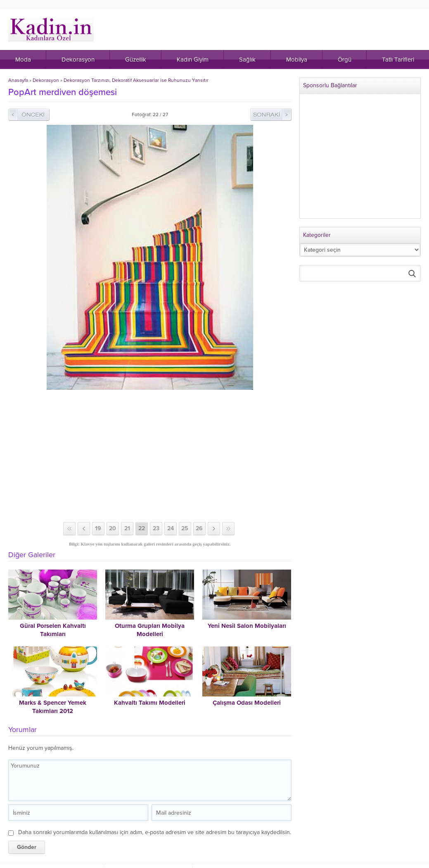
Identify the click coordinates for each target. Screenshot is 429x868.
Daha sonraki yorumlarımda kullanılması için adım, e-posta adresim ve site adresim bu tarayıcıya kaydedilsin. (155, 832)
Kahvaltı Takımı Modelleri (150, 703)
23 (156, 528)
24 (171, 528)
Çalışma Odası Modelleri (247, 703)
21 (127, 528)
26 (199, 528)
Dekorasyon (46, 80)
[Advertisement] (151, 456)
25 (185, 528)
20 (113, 528)
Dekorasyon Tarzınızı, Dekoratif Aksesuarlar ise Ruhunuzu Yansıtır (136, 80)
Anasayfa (18, 80)
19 (98, 528)
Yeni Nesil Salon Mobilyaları (247, 626)
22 (142, 528)
